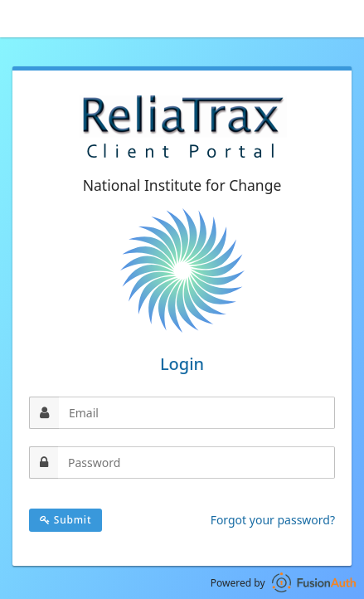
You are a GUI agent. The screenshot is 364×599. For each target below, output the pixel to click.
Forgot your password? (273, 520)
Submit (66, 520)
